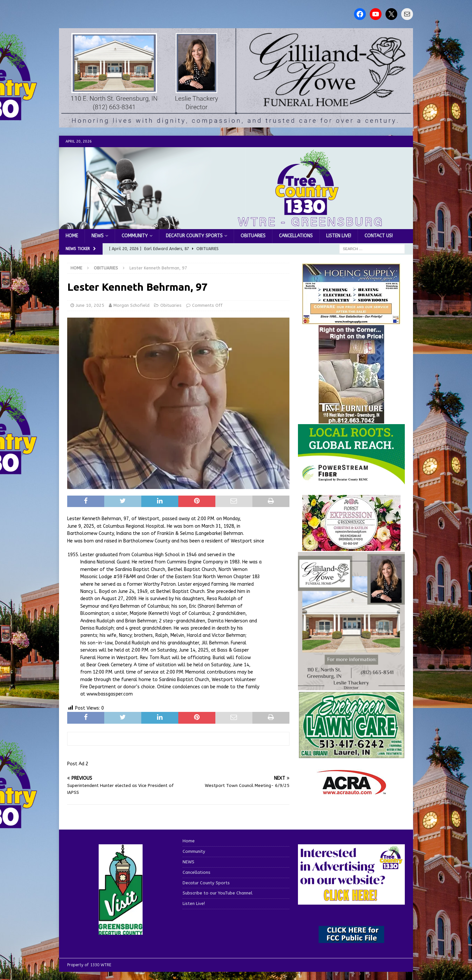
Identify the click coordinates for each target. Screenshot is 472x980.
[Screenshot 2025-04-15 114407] (351, 755)
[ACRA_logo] (351, 791)
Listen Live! (339, 236)
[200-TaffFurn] (351, 419)
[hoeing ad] (351, 321)
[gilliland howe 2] (236, 124)
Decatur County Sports (194, 236)
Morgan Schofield (131, 305)
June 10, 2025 (90, 305)
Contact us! (379, 236)
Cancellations (296, 236)
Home (72, 236)
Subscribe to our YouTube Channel (217, 893)
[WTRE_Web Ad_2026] (351, 481)
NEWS (98, 236)
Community (135, 236)
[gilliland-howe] (351, 686)
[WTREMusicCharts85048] (351, 547)
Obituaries (253, 236)
